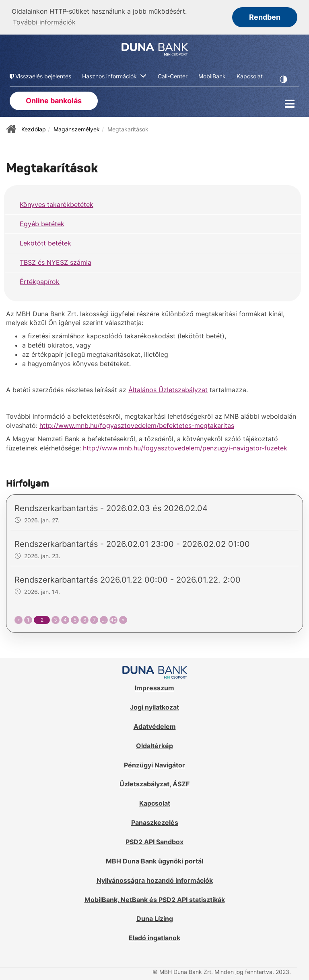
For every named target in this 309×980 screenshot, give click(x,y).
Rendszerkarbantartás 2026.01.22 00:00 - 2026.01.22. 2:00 (128, 579)
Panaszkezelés (155, 822)
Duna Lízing (155, 918)
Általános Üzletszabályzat (168, 389)
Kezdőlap (34, 128)
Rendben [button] (265, 17)
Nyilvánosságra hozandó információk (155, 880)
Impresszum (154, 687)
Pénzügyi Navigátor (154, 764)
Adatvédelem (155, 726)
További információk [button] (44, 22)
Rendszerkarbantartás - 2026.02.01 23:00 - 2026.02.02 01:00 (132, 543)
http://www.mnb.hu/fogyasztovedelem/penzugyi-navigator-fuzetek (185, 447)
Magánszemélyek (77, 128)
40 (113, 619)
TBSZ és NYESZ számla (56, 262)
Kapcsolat (155, 802)
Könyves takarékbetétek (57, 204)
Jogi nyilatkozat (154, 706)
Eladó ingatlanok (154, 937)
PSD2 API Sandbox (154, 841)
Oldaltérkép (154, 745)
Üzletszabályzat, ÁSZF (154, 783)
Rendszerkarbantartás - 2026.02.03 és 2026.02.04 (111, 507)
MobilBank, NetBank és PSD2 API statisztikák (155, 898)
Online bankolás (54, 100)
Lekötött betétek (45, 242)
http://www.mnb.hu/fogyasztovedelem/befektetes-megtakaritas (137, 425)
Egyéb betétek (42, 223)
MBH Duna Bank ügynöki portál (154, 860)
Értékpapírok (40, 281)
